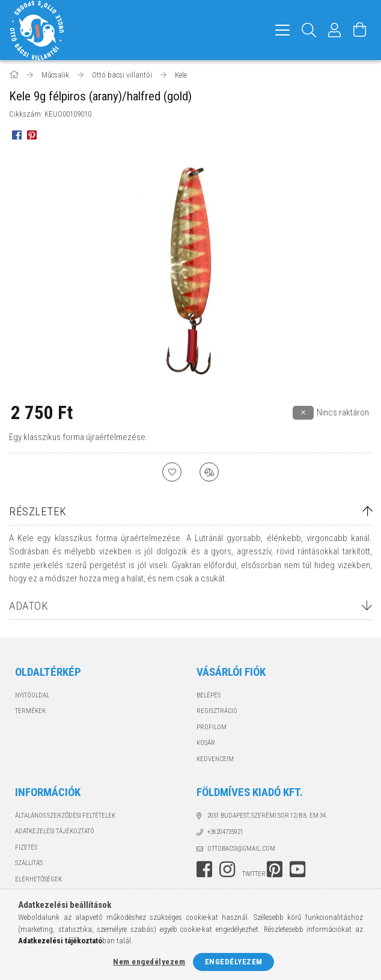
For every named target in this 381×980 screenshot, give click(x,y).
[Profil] (335, 30)
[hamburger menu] (282, 30)
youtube (297, 869)
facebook (204, 869)
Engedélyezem (234, 962)
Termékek (30, 711)
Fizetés (26, 847)
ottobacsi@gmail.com (241, 849)
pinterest (275, 869)
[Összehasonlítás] (209, 472)
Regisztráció (217, 711)
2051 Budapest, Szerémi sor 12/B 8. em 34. (267, 816)
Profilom (212, 727)
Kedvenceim (215, 759)
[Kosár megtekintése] (360, 30)
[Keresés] (309, 30)
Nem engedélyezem (149, 962)
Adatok (29, 606)
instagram (227, 869)
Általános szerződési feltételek (65, 816)
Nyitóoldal (32, 695)
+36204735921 (225, 832)
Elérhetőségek (38, 879)
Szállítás (29, 863)
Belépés (209, 695)
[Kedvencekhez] (172, 472)
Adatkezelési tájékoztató (55, 831)
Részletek (38, 511)
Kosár (206, 743)
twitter (254, 874)
